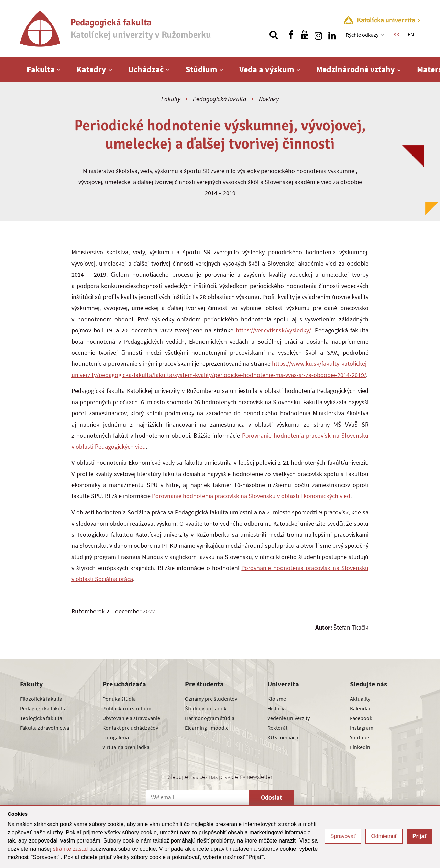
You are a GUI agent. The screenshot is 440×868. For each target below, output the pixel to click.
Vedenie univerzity (289, 718)
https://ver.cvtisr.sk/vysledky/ (273, 330)
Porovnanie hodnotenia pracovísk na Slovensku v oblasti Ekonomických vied (251, 496)
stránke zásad (70, 849)
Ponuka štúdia (119, 699)
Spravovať (343, 836)
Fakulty (171, 99)
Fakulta (41, 69)
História (277, 708)
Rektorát (277, 728)
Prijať (420, 836)
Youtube (360, 737)
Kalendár (360, 708)
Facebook (361, 718)
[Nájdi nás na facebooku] (291, 35)
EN (411, 34)
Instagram (362, 728)
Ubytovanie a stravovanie (131, 718)
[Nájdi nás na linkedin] (332, 35)
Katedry (91, 69)
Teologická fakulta (41, 718)
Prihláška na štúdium (127, 708)
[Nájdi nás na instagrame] (318, 35)
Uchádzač (146, 69)
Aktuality (360, 699)
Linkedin (360, 747)
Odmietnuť (384, 836)
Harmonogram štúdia (210, 718)
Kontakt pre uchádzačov (130, 728)
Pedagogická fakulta (220, 99)
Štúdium (201, 69)
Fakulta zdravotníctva (45, 728)
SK (396, 34)
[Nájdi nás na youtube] (305, 35)
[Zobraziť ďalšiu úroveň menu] (383, 35)
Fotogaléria (116, 737)
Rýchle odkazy (362, 35)
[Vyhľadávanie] (274, 35)
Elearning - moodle (207, 728)
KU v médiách (283, 737)
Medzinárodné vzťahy (356, 69)
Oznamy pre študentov (211, 699)
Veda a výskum (267, 69)
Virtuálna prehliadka (126, 747)
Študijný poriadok (206, 708)
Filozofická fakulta (41, 699)
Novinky (269, 99)
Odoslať (272, 797)
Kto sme (277, 699)
